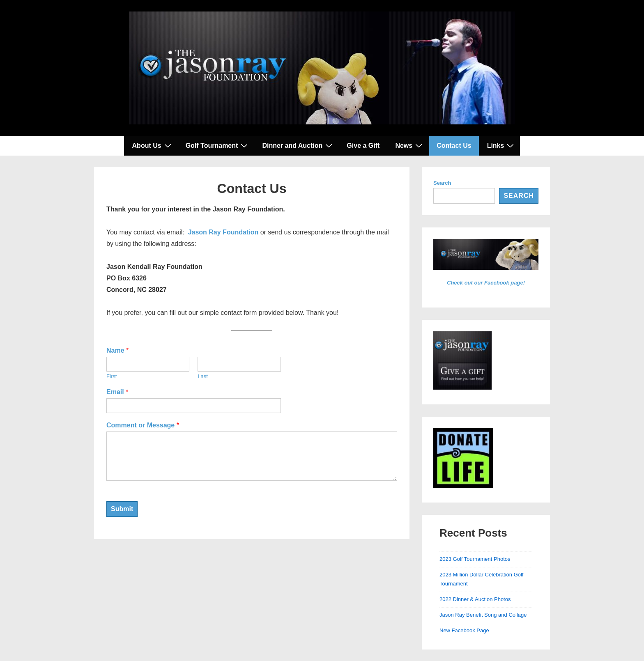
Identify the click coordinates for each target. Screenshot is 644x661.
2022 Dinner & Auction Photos (475, 599)
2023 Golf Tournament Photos (475, 559)
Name (117, 350)
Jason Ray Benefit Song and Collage (483, 615)
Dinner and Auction (298, 145)
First (112, 376)
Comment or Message (143, 425)
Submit (122, 509)
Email (117, 392)
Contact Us (454, 146)
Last (203, 376)
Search (442, 183)
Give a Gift (363, 146)
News (410, 145)
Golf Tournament (218, 145)
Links (502, 145)
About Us (153, 145)
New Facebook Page (464, 630)
